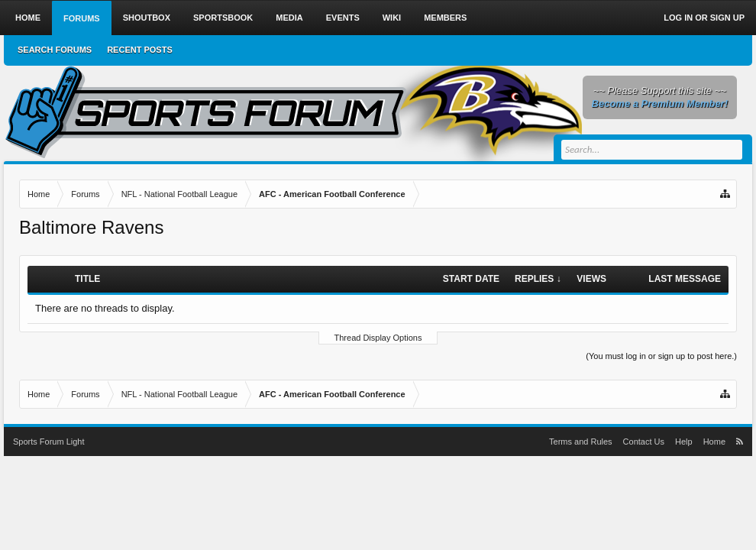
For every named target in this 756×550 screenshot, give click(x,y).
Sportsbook (223, 18)
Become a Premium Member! (660, 104)
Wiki (392, 18)
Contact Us (644, 442)
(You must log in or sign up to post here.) (661, 356)
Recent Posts (140, 50)
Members (445, 18)
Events (343, 18)
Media (289, 18)
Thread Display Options (378, 338)
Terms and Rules (581, 442)
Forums (82, 18)
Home (28, 18)
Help (684, 442)
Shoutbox (147, 18)
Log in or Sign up (704, 18)
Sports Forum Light (49, 442)
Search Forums (55, 50)
